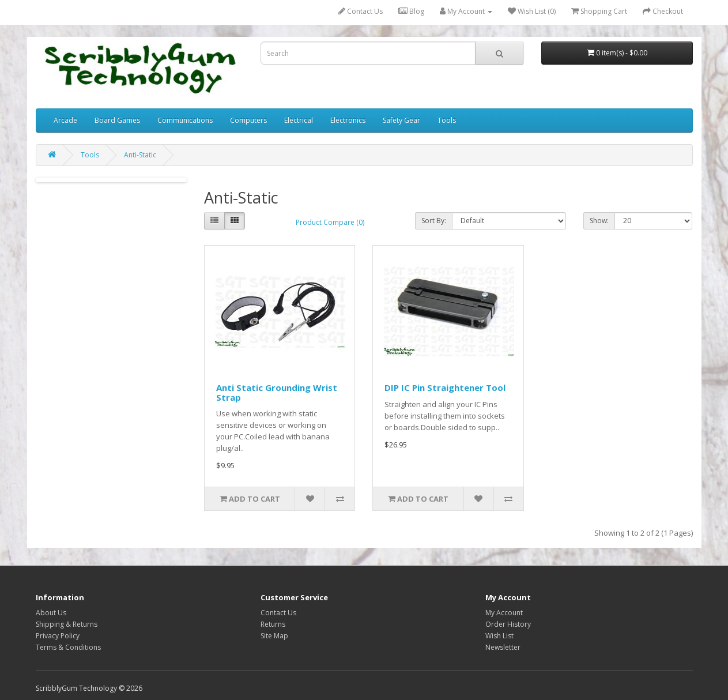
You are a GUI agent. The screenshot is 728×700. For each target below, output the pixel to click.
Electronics (348, 120)
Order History (508, 624)
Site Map (274, 636)
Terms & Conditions (68, 647)
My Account (504, 613)
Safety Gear (401, 120)
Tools (447, 120)
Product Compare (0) (330, 222)
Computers (248, 120)
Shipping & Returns (67, 624)
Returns (273, 624)
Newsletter (503, 647)
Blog (411, 11)
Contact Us (361, 11)
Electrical (299, 120)
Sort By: (434, 221)
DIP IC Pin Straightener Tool (445, 387)
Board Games (117, 120)
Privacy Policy (58, 636)
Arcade (65, 120)
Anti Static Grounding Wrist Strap (277, 392)
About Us (51, 613)
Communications (185, 120)
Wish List (499, 636)
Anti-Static (140, 155)
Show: (599, 221)
